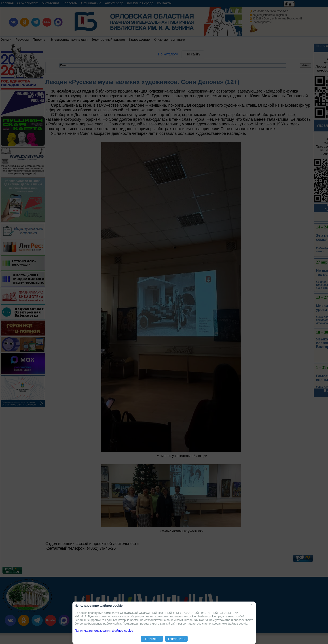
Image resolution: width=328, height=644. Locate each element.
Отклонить (176, 639)
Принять (152, 639)
